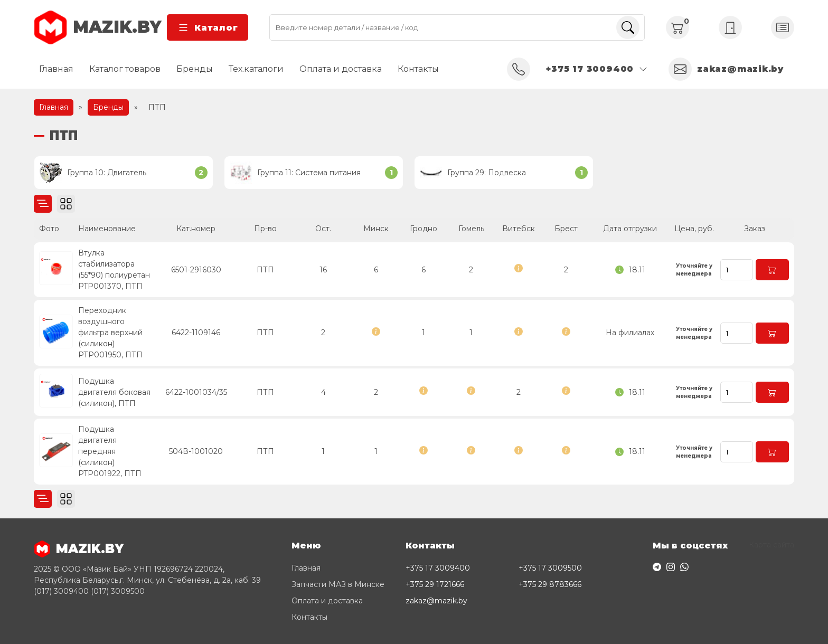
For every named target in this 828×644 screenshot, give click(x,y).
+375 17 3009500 (550, 568)
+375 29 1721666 (435, 584)
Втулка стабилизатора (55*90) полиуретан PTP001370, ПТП (114, 269)
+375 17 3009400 (438, 568)
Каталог (208, 27)
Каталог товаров (125, 69)
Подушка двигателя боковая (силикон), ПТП (114, 392)
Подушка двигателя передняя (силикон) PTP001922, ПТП (110, 451)
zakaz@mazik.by (436, 601)
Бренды (195, 69)
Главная (56, 69)
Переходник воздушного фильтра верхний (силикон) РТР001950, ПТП (110, 333)
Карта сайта (771, 545)
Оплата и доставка (341, 69)
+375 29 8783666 (550, 584)
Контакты (418, 69)
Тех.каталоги (256, 69)
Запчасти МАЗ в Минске (338, 584)
